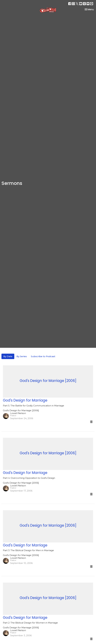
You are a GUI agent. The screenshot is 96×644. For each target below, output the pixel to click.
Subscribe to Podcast (43, 356)
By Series (22, 356)
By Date (8, 356)
